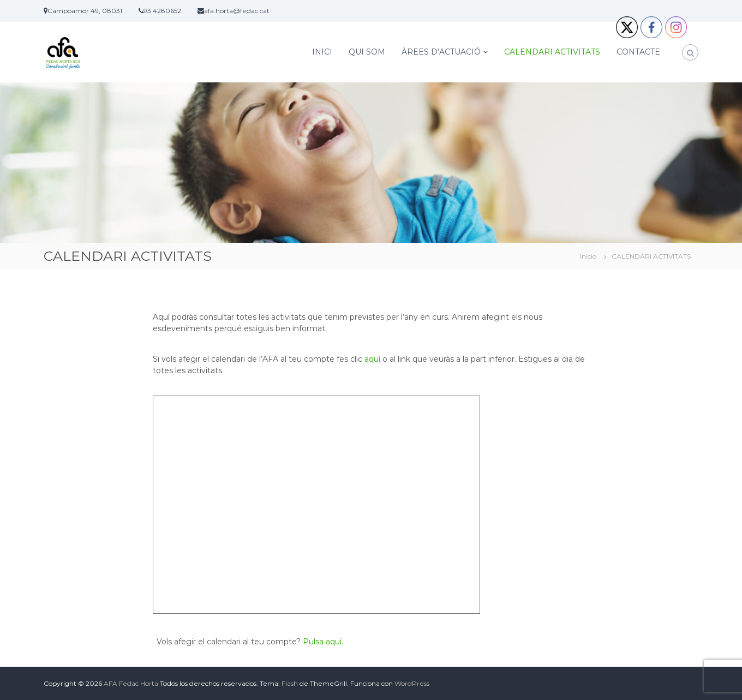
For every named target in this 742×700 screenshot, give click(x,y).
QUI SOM (367, 52)
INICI (322, 52)
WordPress (412, 683)
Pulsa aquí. (323, 642)
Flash (290, 683)
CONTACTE (638, 52)
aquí (372, 359)
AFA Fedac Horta (131, 683)
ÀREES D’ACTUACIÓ (441, 52)
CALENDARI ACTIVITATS (552, 52)
